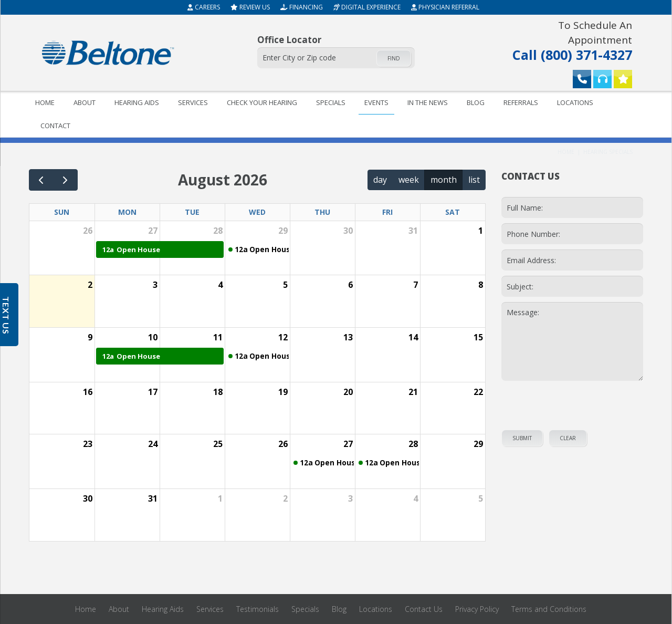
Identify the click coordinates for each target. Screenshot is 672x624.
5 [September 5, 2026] (481, 498)
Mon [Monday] (127, 212)
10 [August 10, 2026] (153, 337)
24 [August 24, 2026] (153, 444)
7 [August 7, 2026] (416, 285)
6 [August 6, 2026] (350, 285)
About (85, 102)
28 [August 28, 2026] (413, 444)
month (444, 180)
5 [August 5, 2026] (285, 285)
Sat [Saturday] (453, 212)
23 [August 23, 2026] (88, 444)
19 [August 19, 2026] (283, 392)
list (474, 180)
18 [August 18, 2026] (218, 392)
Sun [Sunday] (62, 212)
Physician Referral (445, 7)
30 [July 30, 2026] (348, 231)
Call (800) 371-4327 (564, 40)
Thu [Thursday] (322, 212)
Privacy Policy (477, 609)
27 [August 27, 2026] (348, 444)
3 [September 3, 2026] (350, 498)
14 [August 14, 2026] (413, 337)
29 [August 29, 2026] (478, 444)
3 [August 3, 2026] (155, 285)
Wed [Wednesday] (257, 212)
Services (193, 102)
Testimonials (258, 609)
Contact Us (424, 609)
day (380, 180)
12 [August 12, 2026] (283, 337)
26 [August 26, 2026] (283, 444)
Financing (302, 7)
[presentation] (573, 404)
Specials (331, 102)
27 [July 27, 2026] (153, 231)
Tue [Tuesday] (192, 212)
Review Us (250, 7)
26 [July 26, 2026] (88, 231)
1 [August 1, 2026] (481, 231)
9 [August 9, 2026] (90, 337)
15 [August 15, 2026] (478, 337)
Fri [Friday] (387, 212)
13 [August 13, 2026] (348, 337)
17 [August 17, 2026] (153, 392)
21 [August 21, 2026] (413, 392)
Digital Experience (367, 7)
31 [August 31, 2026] (153, 498)
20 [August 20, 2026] (348, 392)
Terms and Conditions (549, 609)
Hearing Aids (137, 102)
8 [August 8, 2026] (481, 285)
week (409, 180)
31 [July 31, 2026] (413, 231)
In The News (428, 102)
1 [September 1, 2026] (220, 498)
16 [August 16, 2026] (88, 392)
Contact (55, 126)
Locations (575, 102)
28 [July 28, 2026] (218, 231)
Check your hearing (262, 102)
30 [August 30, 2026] (88, 498)
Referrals (521, 102)
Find (394, 58)
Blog (476, 102)
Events (376, 102)
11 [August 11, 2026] (218, 337)
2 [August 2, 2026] (90, 285)
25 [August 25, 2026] (218, 444)
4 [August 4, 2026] (220, 285)
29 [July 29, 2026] (283, 231)
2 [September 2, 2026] (285, 498)
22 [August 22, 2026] (478, 392)
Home (45, 102)
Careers (204, 7)
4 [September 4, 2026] (416, 498)
